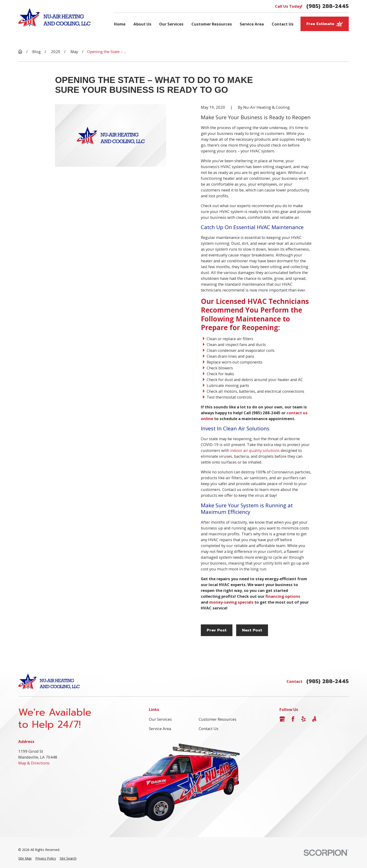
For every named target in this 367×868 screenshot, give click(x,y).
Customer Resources (218, 719)
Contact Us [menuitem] (283, 24)
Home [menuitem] (120, 24)
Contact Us (209, 729)
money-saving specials (231, 602)
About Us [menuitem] (142, 24)
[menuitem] (25, 859)
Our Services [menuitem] (171, 24)
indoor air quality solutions (255, 450)
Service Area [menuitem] (252, 24)
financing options (283, 596)
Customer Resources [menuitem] (212, 24)
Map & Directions (34, 763)
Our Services (160, 719)
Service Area (160, 729)
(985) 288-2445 (328, 6)
